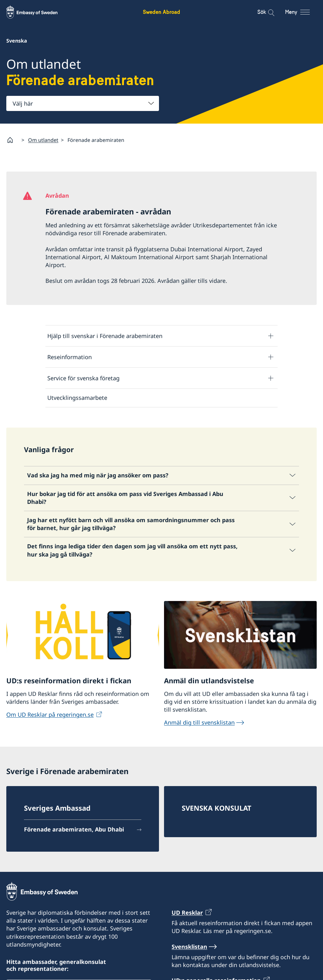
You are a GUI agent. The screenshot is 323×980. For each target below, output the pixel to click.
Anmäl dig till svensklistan (199, 722)
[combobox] (83, 103)
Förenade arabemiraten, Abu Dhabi (74, 829)
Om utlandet (43, 140)
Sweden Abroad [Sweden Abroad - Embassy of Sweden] (161, 12)
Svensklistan (189, 947)
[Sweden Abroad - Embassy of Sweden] (38, 12)
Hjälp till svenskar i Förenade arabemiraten (105, 336)
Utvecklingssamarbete (77, 398)
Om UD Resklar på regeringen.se (50, 715)
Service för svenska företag (83, 378)
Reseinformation (70, 357)
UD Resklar (187, 913)
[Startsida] (13, 140)
